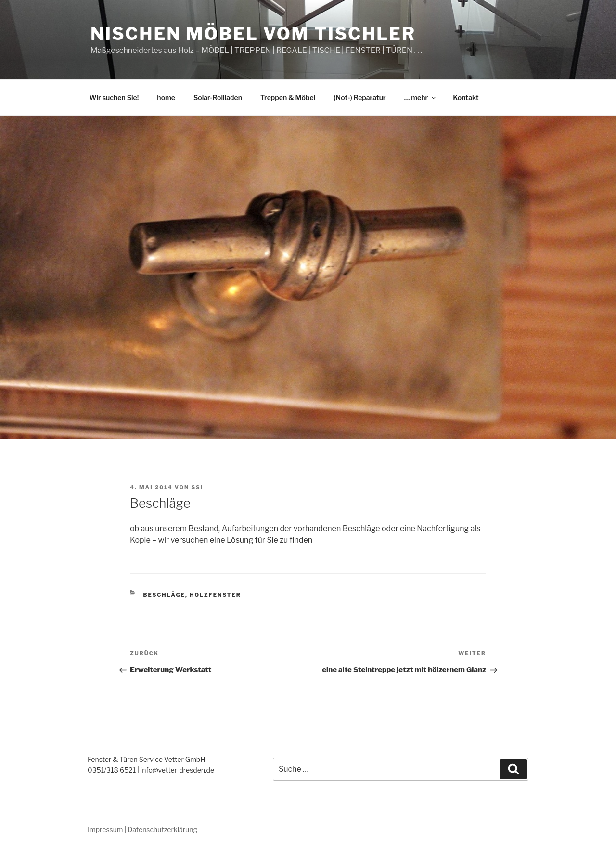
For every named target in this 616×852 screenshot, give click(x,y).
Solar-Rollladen (218, 98)
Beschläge (165, 595)
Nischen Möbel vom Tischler (253, 34)
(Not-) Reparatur (359, 98)
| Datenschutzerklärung (161, 830)
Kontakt (466, 98)
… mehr (421, 98)
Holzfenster (215, 595)
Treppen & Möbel (288, 98)
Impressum (105, 830)
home (166, 98)
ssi (198, 487)
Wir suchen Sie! (114, 98)
